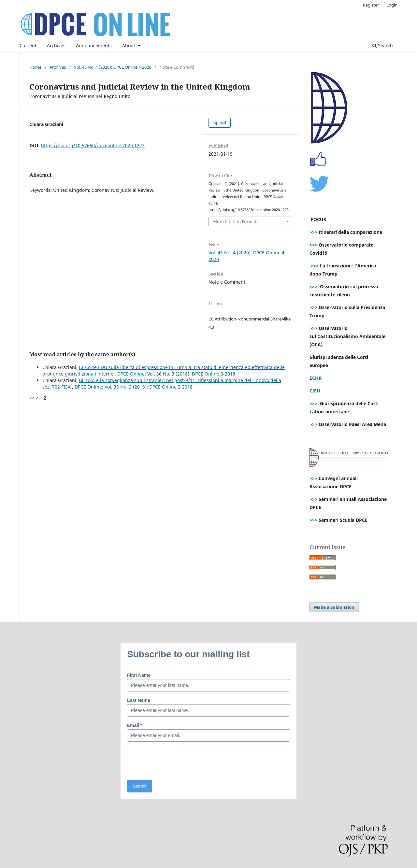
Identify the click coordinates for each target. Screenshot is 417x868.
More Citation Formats (236, 221)
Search (383, 45)
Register (371, 5)
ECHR (316, 378)
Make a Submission (334, 607)
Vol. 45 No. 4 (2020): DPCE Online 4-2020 (113, 67)
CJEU (315, 391)
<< (32, 398)
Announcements (94, 45)
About (129, 45)
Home (35, 67)
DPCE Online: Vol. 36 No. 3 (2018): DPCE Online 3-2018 (176, 374)
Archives (56, 45)
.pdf (222, 123)
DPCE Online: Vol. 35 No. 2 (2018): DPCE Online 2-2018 (134, 387)
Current (28, 45)
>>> (313, 232)
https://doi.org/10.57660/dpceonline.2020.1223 (93, 145)
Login (392, 5)
